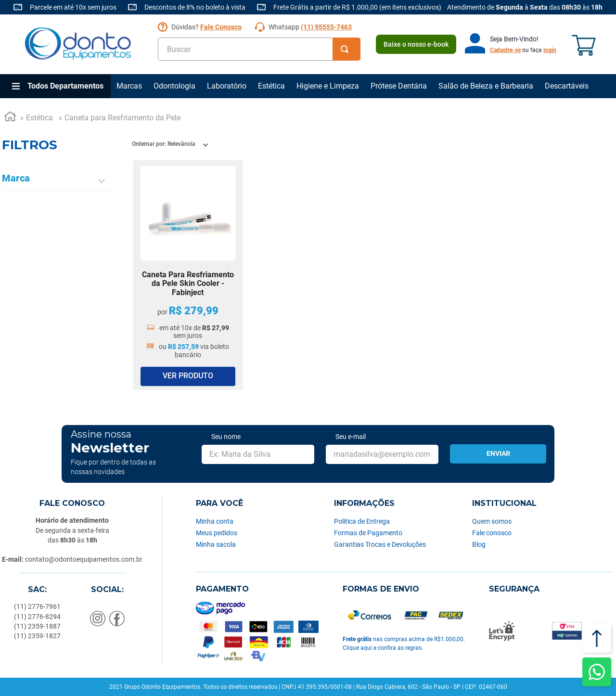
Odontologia (174, 86)
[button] (57, 181)
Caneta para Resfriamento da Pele (122, 118)
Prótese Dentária (399, 86)
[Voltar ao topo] (597, 638)
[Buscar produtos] (346, 49)
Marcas (129, 86)
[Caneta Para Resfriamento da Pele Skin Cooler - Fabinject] (188, 275)
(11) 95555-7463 (326, 27)
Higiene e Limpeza (328, 86)
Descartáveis (567, 86)
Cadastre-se (505, 50)
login (550, 50)
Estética (271, 86)
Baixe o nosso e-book (416, 44)
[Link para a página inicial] (10, 118)
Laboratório (227, 86)
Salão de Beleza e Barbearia (486, 86)
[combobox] (259, 49)
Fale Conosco (221, 27)
